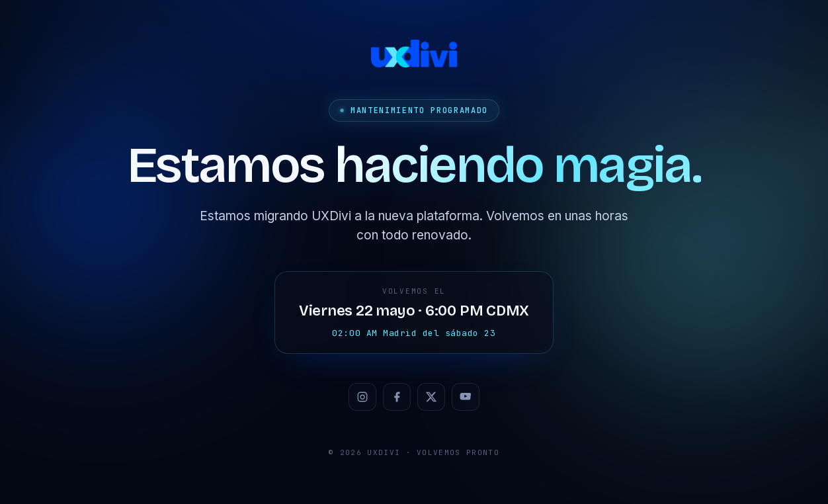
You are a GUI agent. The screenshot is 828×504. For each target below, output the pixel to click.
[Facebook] (397, 397)
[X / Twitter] (431, 397)
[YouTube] (466, 397)
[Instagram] (362, 397)
